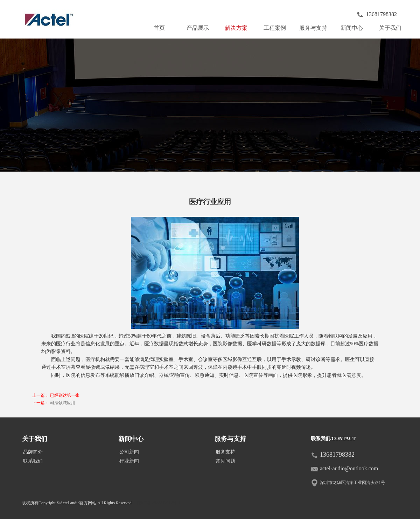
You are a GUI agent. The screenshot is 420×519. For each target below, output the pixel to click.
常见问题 (225, 461)
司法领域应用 (63, 403)
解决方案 (236, 28)
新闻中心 (355, 26)
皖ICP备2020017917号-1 (159, 503)
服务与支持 (315, 26)
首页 (159, 28)
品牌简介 (33, 452)
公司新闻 (129, 452)
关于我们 (393, 26)
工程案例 (275, 28)
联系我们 (33, 461)
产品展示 (201, 26)
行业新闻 (129, 461)
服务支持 (225, 452)
